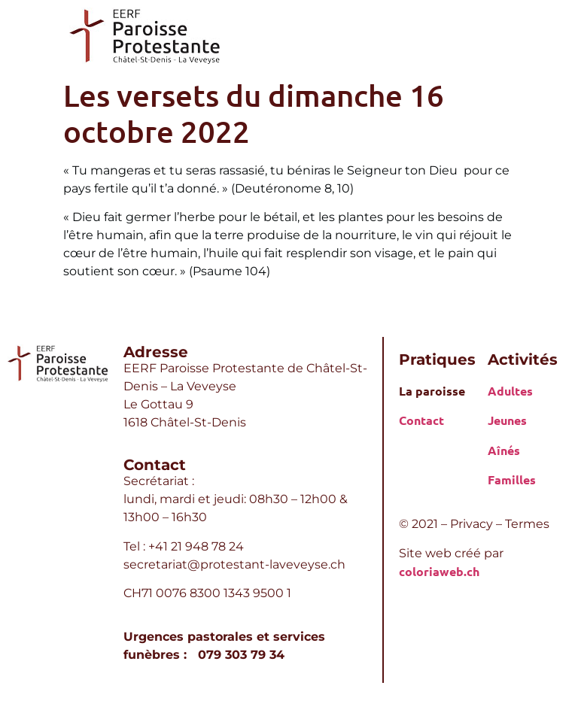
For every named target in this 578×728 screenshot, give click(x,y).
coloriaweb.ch (439, 571)
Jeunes (507, 420)
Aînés (504, 450)
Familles (512, 479)
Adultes (510, 391)
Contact (421, 420)
